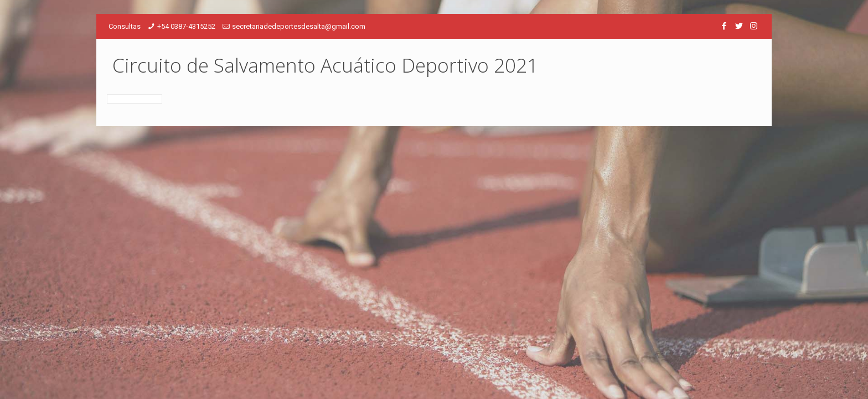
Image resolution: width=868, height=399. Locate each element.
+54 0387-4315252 (186, 26)
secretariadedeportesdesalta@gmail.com (299, 26)
